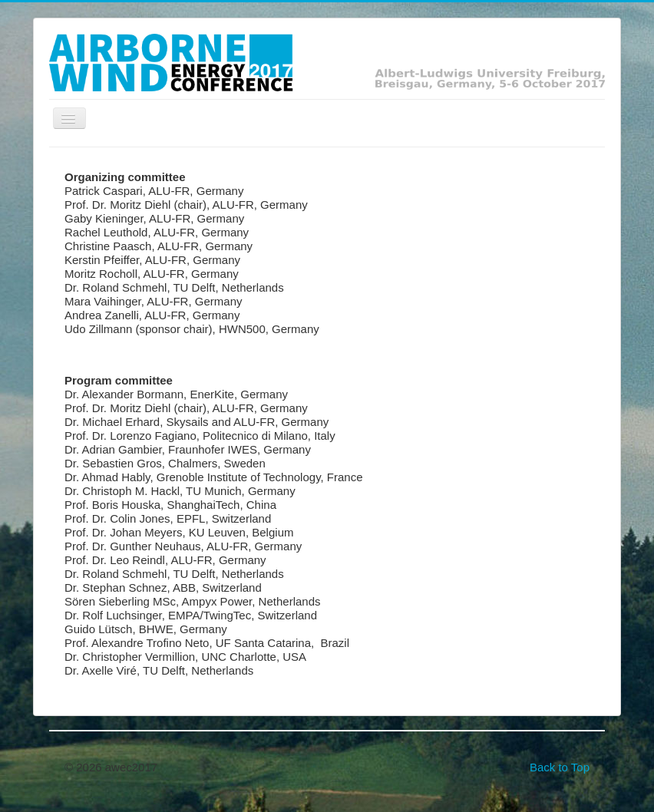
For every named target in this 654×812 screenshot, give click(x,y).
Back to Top (560, 767)
